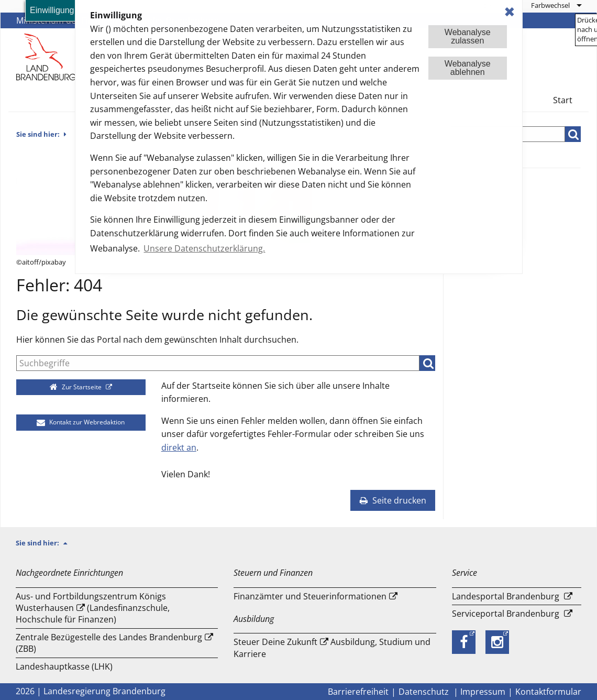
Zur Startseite (77, 387)
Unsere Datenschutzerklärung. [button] (204, 248)
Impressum (483, 692)
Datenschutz (425, 692)
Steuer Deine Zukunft (275, 642)
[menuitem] (556, 5)
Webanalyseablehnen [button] (468, 68)
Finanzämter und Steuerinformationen (310, 596)
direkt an (179, 447)
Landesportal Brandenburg (506, 596)
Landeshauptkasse (53, 666)
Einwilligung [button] (52, 10)
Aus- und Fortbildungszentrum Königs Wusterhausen (91, 602)
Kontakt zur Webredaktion (81, 422)
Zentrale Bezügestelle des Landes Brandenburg (109, 637)
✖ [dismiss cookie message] (510, 12)
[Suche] (218, 363)
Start (563, 100)
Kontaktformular (548, 692)
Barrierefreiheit (358, 692)
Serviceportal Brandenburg (506, 614)
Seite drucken (393, 500)
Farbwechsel (550, 5)
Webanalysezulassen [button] (468, 36)
